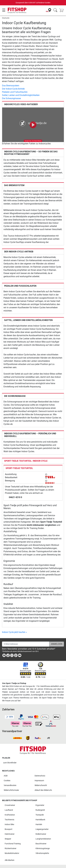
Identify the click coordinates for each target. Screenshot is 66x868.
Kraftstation (10, 815)
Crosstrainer (10, 805)
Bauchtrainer (41, 844)
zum (10, 763)
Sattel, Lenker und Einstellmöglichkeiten (21, 95)
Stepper (8, 839)
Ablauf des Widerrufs (43, 790)
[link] (4, 656)
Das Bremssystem (11, 86)
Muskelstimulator (12, 853)
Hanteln (39, 824)
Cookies (7, 781)
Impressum (39, 781)
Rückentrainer (11, 848)
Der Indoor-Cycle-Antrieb (13, 89)
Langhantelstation (43, 839)
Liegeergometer (42, 829)
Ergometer (40, 805)
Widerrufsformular (11, 790)
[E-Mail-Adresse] (26, 644)
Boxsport (9, 829)
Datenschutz (40, 776)
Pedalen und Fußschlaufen (15, 92)
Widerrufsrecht (41, 785)
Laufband (9, 810)
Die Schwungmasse (11, 98)
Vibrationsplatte (42, 853)
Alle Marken (10, 860)
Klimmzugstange (43, 848)
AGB (6, 776)
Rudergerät (40, 810)
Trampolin (40, 815)
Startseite (6, 18)
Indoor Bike (9, 824)
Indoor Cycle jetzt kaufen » (14, 632)
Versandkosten (10, 785)
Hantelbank (40, 820)
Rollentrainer (41, 834)
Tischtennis (9, 820)
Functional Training (13, 844)
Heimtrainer (10, 834)
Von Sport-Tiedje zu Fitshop (14, 683)
